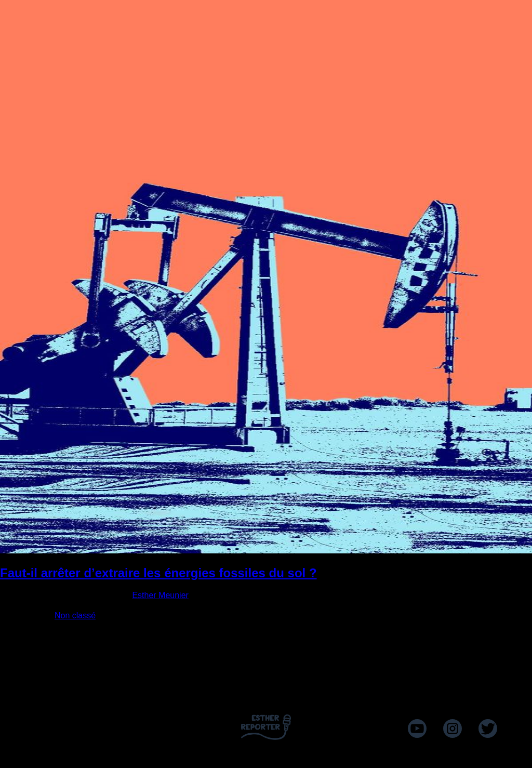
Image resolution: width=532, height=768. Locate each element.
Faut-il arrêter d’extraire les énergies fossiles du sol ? (158, 573)
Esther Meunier (160, 595)
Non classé (75, 615)
